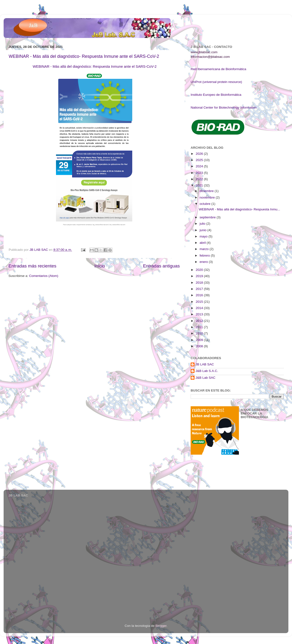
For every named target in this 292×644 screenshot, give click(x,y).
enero (204, 262)
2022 (200, 179)
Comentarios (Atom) (44, 276)
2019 (200, 276)
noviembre (208, 197)
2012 (200, 321)
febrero (205, 255)
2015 (200, 302)
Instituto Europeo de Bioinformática (216, 95)
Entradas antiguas (161, 266)
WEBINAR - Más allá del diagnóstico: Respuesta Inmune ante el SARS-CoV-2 (94, 67)
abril (203, 243)
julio (203, 224)
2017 (200, 289)
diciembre (207, 191)
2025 (200, 160)
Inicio (100, 266)
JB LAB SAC (205, 364)
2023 (200, 173)
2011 (200, 327)
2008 (200, 346)
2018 (200, 283)
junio (203, 230)
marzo (205, 249)
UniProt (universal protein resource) (216, 82)
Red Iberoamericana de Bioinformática (218, 69)
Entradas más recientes (32, 266)
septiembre (208, 217)
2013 (200, 314)
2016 (200, 295)
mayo (204, 236)
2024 (200, 166)
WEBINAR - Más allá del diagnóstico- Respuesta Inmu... (240, 209)
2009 (200, 340)
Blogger (161, 626)
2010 (200, 333)
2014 (200, 308)
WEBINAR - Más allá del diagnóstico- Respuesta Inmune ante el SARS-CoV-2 (84, 56)
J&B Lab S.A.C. (207, 371)
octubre (205, 204)
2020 (200, 270)
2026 (200, 154)
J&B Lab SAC (205, 378)
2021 (200, 185)
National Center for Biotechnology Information (224, 107)
